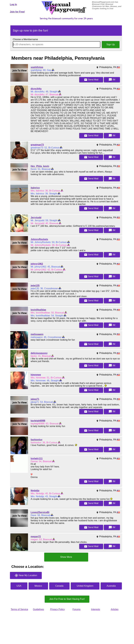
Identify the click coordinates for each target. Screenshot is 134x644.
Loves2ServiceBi (40, 512)
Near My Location (26, 575)
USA (19, 586)
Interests (96, 609)
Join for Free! (17, 12)
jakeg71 (35, 399)
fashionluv (36, 440)
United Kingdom (85, 586)
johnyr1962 (37, 264)
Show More (66, 557)
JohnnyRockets (39, 239)
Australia (111, 586)
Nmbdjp (35, 491)
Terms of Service (19, 609)
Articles (115, 609)
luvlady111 (37, 458)
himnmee (36, 375)
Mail (91, 80)
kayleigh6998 (38, 421)
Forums (76, 609)
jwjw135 (35, 286)
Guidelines (39, 609)
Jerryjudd (36, 218)
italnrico (35, 188)
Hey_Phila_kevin (40, 166)
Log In (13, 4)
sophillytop (37, 67)
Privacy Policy (58, 609)
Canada (59, 586)
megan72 (36, 537)
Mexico (38, 586)
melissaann (37, 334)
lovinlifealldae (38, 310)
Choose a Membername (25, 39)
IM (112, 80)
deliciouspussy (39, 353)
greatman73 (37, 145)
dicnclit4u (36, 89)
